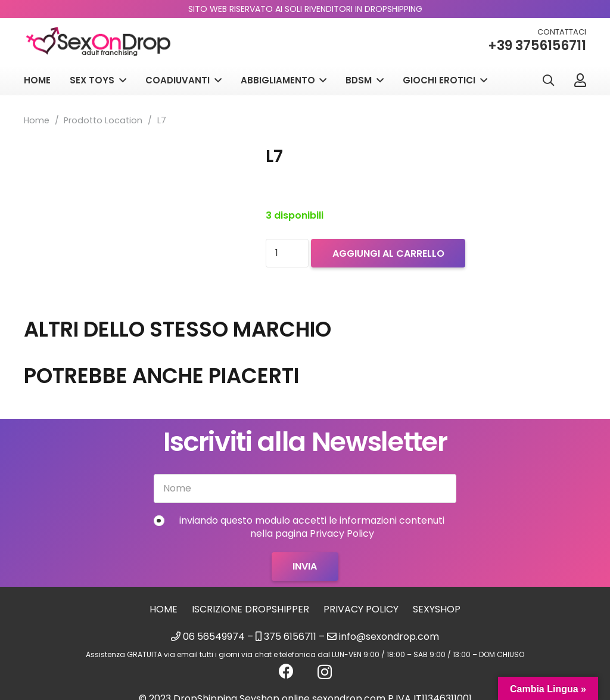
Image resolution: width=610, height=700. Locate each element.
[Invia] (305, 567)
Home (37, 120)
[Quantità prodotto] (287, 253)
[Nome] (305, 489)
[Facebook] (286, 671)
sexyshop (437, 609)
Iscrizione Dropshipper (250, 609)
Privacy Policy (361, 609)
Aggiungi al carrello (388, 253)
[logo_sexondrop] (98, 42)
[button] (548, 81)
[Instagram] (325, 672)
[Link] (580, 80)
